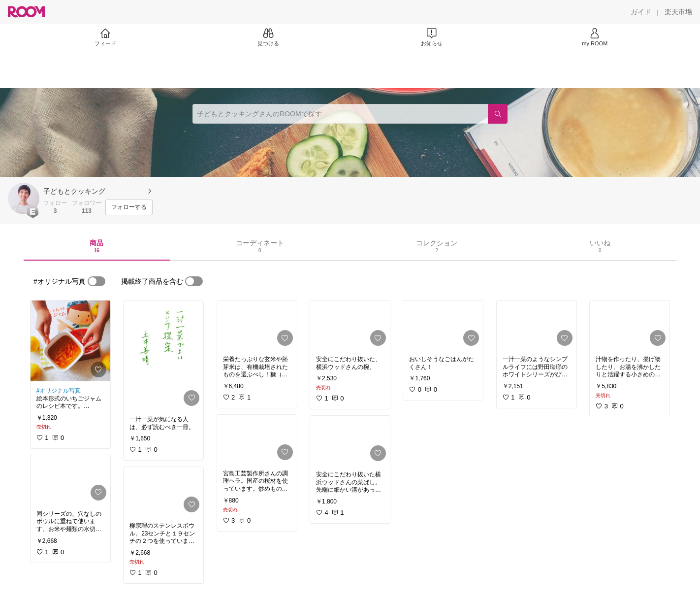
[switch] (96, 281)
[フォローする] (129, 207)
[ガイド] (641, 12)
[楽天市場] (678, 12)
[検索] (498, 114)
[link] (70, 341)
